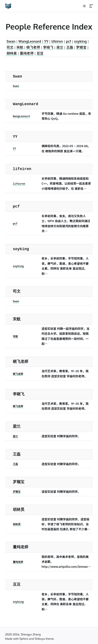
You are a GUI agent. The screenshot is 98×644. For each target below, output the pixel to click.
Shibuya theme (44, 639)
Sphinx (24, 639)
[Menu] (91, 6)
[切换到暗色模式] (84, 6)
